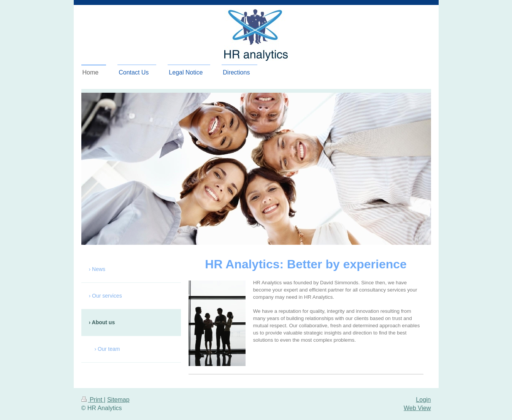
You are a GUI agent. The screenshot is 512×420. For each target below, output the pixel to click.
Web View (417, 408)
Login (423, 400)
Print (93, 400)
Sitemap (118, 400)
